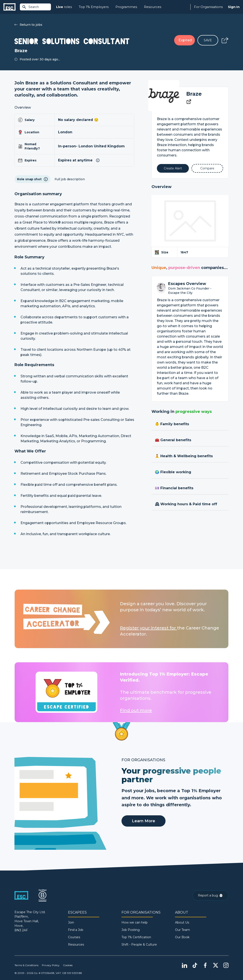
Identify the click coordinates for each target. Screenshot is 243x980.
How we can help (135, 922)
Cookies (68, 965)
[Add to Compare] (207, 168)
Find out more (136, 710)
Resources (153, 7)
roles (64, 7)
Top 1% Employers (94, 7)
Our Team (182, 930)
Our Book (182, 937)
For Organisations (208, 7)
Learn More (144, 821)
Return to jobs (28, 25)
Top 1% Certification (136, 937)
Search (30, 7)
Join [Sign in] (71, 922)
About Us (182, 922)
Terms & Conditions (26, 965)
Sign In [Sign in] (234, 7)
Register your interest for (148, 628)
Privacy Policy (51, 965)
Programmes (126, 7)
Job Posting (131, 930)
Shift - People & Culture (139, 945)
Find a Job (76, 930)
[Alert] (173, 168)
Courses (74, 937)
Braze (194, 94)
